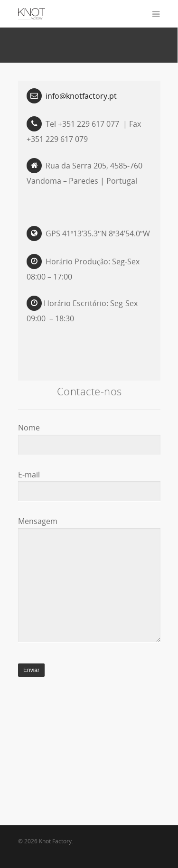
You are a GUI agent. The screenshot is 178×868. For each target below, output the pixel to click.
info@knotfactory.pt (81, 96)
